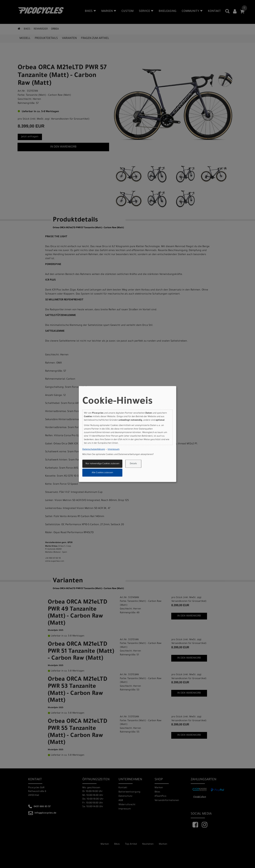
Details (133, 464)
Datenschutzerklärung (94, 449)
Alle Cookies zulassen (102, 473)
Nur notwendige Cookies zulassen (102, 464)
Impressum (114, 449)
